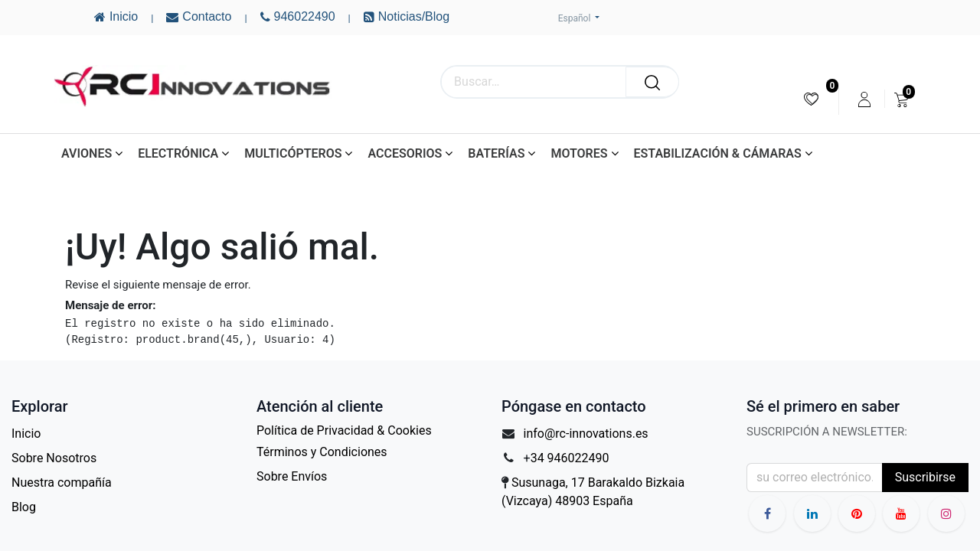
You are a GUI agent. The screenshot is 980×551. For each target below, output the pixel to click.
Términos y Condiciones (322, 452)
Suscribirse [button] (925, 477)
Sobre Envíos (292, 476)
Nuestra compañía (62, 483)
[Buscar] (652, 82)
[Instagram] (946, 514)
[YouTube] (857, 514)
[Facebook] (767, 514)
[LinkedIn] (812, 514)
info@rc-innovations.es (586, 434)
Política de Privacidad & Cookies (344, 430)
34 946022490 (570, 458)
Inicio (26, 434)
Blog (24, 507)
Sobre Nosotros (54, 458)
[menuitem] (811, 99)
